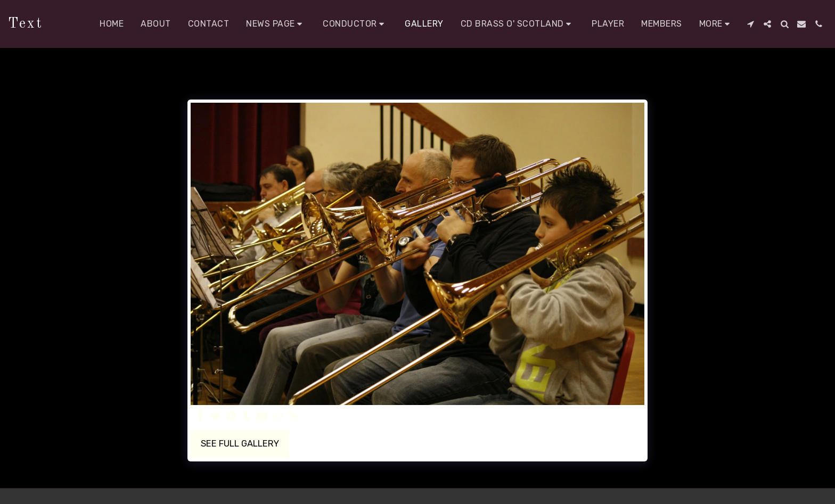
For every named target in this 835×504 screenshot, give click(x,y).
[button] (276, 24)
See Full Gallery (240, 444)
